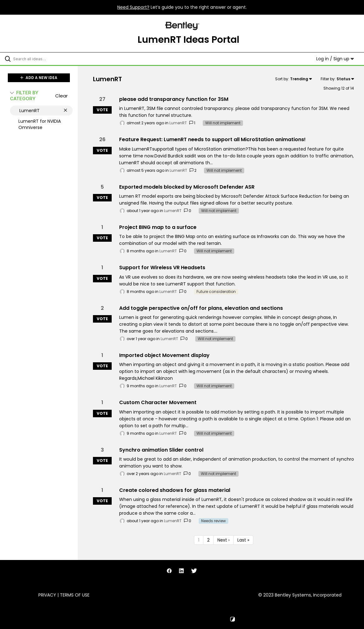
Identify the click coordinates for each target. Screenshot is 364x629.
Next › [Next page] (223, 540)
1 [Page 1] (199, 540)
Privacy (47, 595)
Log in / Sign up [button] (335, 59)
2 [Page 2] (208, 540)
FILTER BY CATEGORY (24, 96)
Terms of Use (75, 595)
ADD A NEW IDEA (39, 78)
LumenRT (178, 123)
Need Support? (133, 7)
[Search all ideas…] (44, 59)
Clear (61, 96)
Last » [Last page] (243, 540)
